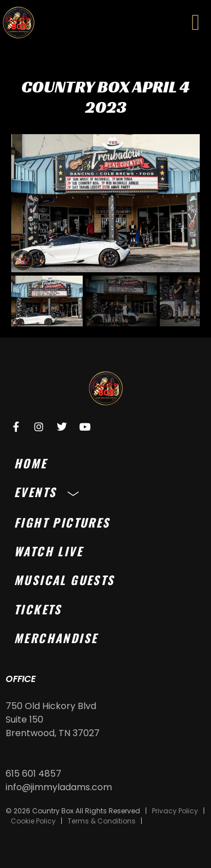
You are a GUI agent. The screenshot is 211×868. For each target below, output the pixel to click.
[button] (196, 23)
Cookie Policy (33, 821)
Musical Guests (64, 580)
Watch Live (48, 551)
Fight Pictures (62, 522)
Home (31, 463)
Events (49, 492)
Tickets (38, 609)
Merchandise (56, 638)
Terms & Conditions (102, 821)
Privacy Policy (175, 811)
